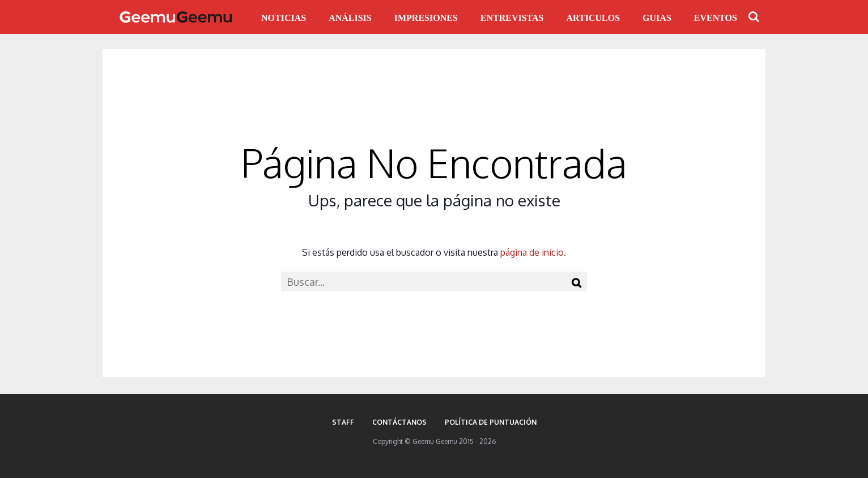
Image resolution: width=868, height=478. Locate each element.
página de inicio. (533, 252)
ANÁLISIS (350, 18)
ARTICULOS (593, 18)
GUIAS (657, 18)
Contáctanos (399, 422)
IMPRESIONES (426, 18)
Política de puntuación (491, 422)
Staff (343, 422)
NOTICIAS (284, 18)
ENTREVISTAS (512, 18)
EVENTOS (716, 18)
